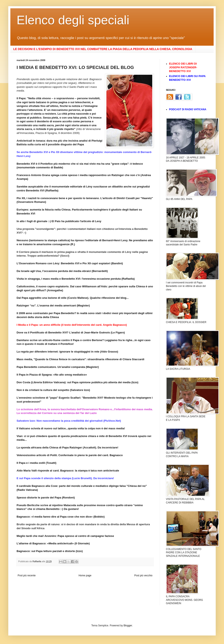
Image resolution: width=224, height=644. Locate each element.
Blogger (128, 626)
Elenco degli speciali (73, 20)
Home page (85, 575)
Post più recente (27, 575)
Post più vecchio (143, 575)
